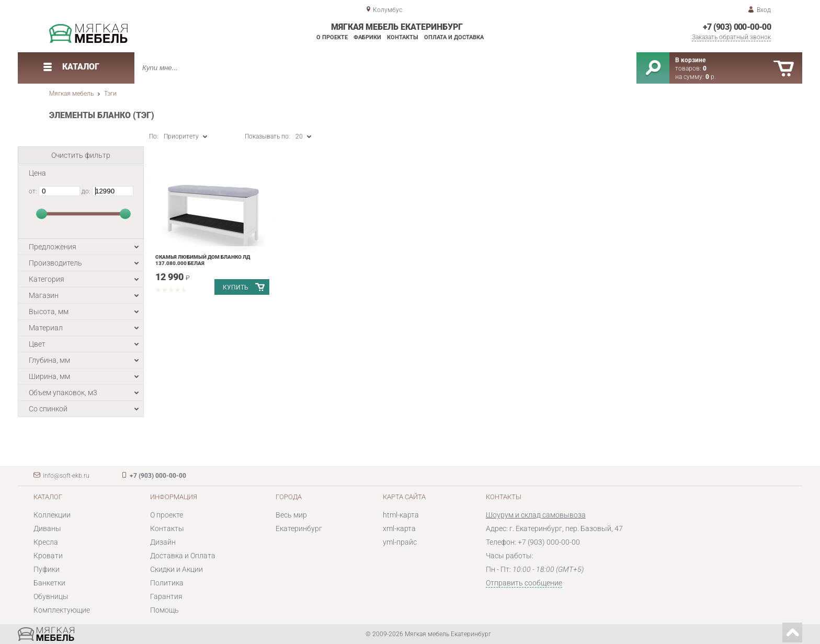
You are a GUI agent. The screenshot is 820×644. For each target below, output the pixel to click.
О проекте (332, 37)
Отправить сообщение (524, 583)
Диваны (47, 528)
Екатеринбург (299, 528)
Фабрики (367, 37)
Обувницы (51, 596)
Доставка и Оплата (183, 556)
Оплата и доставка (454, 37)
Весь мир (291, 515)
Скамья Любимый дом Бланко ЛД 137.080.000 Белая (203, 260)
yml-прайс (400, 542)
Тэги (110, 94)
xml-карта (399, 528)
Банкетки (49, 583)
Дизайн (163, 542)
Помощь (164, 610)
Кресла (46, 542)
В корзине (690, 60)
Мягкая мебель (71, 94)
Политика (167, 583)
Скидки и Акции (176, 569)
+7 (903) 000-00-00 (737, 27)
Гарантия (166, 596)
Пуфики (47, 569)
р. (711, 77)
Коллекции (52, 515)
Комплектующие (62, 610)
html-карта (401, 515)
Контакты (403, 37)
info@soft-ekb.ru (66, 476)
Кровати (48, 556)
